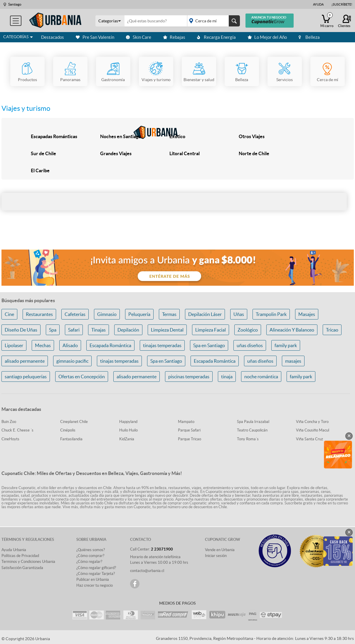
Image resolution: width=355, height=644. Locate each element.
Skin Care (139, 37)
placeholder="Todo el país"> (212, 21)
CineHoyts (10, 439)
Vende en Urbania (220, 550)
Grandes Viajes (116, 153)
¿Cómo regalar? (89, 562)
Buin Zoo (9, 422)
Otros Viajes (252, 136)
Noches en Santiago (121, 136)
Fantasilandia (71, 439)
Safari (74, 330)
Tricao (332, 330)
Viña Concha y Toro (312, 422)
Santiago (15, 4)
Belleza (309, 37)
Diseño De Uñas (21, 330)
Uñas (239, 314)
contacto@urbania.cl (147, 571)
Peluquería (139, 314)
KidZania (127, 439)
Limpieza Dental (167, 330)
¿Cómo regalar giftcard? (96, 568)
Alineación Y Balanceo (292, 330)
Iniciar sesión (216, 556)
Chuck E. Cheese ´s (17, 430)
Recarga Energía (216, 37)
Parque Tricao (190, 439)
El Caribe (40, 170)
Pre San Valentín (95, 37)
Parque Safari (189, 430)
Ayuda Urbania (14, 550)
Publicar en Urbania (93, 579)
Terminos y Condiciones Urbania (28, 562)
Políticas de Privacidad (20, 556)
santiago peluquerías (26, 377)
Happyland (128, 422)
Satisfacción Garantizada (22, 568)
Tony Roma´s (248, 439)
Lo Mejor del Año (267, 37)
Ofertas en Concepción (82, 377)
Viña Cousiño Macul (313, 430)
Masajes (307, 314)
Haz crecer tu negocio (95, 585)
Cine (9, 314)
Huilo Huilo (128, 430)
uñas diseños (250, 345)
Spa (53, 330)
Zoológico (248, 330)
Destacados (53, 37)
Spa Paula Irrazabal (253, 422)
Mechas (43, 345)
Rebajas (174, 37)
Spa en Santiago (209, 345)
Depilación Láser (205, 314)
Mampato (186, 422)
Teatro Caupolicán (252, 430)
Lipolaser (14, 345)
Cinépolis (68, 430)
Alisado (70, 345)
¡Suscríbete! (342, 4)
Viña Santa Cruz (309, 439)
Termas (169, 314)
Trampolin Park (271, 314)
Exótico (177, 136)
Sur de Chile (43, 153)
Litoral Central (185, 153)
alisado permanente (25, 361)
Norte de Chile (254, 153)
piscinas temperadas (189, 377)
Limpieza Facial (211, 330)
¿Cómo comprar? (90, 556)
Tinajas (99, 330)
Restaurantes (39, 314)
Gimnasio (107, 314)
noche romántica (261, 377)
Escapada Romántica (110, 345)
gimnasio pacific (72, 361)
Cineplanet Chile (74, 422)
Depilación (128, 330)
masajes (293, 361)
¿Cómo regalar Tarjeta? (96, 574)
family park (286, 345)
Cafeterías (75, 314)
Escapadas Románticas (54, 136)
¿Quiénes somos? (91, 550)
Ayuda (318, 4)
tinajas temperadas (162, 345)
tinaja (227, 377)
